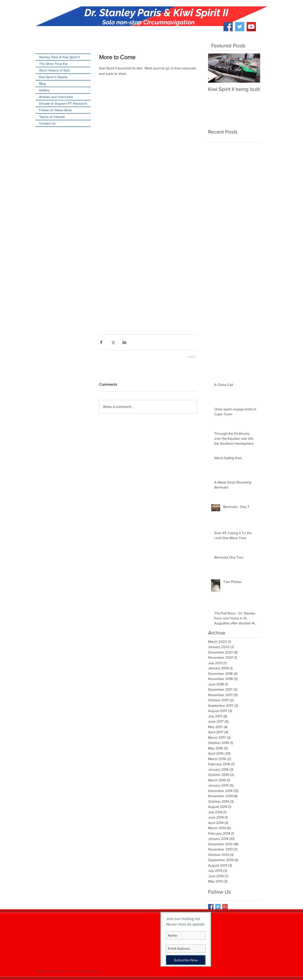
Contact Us (47, 123)
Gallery (44, 90)
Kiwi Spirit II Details (53, 77)
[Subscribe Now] (186, 960)
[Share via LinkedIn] (124, 342)
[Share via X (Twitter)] (113, 342)
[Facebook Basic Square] (211, 907)
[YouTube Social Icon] (251, 27)
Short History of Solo (55, 70)
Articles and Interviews (56, 97)
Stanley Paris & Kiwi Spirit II (59, 57)
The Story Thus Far (53, 64)
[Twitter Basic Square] (218, 907)
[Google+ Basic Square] (225, 907)
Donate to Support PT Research (63, 103)
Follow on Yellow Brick (55, 110)
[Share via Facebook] (101, 342)
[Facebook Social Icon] (228, 27)
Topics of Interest (52, 117)
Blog (42, 84)
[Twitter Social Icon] (240, 27)
